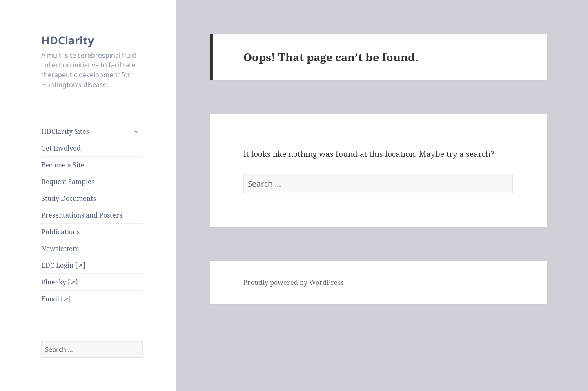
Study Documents (69, 198)
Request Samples (68, 182)
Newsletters (60, 249)
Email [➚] (56, 299)
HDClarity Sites (65, 131)
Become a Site (63, 165)
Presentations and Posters (82, 215)
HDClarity (68, 40)
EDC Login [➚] (63, 265)
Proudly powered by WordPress (293, 282)
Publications (60, 232)
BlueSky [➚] (60, 282)
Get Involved (61, 148)
